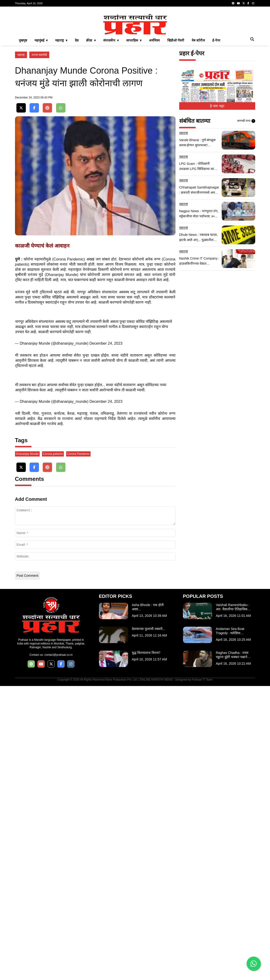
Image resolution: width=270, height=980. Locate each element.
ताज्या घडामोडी (39, 55)
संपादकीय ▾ (111, 40)
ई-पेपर (216, 40)
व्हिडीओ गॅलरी (176, 40)
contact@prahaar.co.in (58, 655)
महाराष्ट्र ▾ (61, 40)
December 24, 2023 (106, 343)
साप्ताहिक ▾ (134, 40)
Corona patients (53, 454)
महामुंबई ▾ (41, 40)
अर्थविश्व (154, 40)
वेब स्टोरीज (198, 40)
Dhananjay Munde (27, 454)
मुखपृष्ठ (23, 40)
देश (77, 40)
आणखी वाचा (246, 121)
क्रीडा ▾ (91, 40)
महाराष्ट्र (21, 55)
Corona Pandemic (78, 454)
